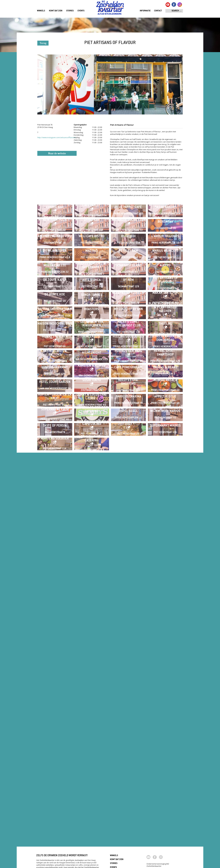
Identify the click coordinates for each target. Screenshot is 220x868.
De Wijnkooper (55, 328)
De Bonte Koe (55, 439)
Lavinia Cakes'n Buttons (55, 585)
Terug (43, 43)
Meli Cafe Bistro (92, 292)
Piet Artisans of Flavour (165, 402)
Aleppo (165, 365)
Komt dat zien (56, 11)
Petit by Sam (128, 328)
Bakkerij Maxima (128, 695)
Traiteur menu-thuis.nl (165, 510)
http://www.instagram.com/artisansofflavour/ (57, 137)
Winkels (41, 11)
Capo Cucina (92, 767)
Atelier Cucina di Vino (55, 292)
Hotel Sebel (128, 732)
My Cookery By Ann (128, 475)
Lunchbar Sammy (55, 622)
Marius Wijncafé (165, 328)
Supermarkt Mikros (165, 769)
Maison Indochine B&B (55, 512)
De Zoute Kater (55, 402)
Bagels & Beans (165, 622)
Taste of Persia (55, 769)
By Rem (128, 402)
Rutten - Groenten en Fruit (55, 695)
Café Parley (92, 217)
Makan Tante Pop (165, 437)
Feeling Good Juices (128, 547)
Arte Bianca (92, 402)
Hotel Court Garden (55, 659)
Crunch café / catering (92, 804)
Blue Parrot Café (128, 218)
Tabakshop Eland (128, 365)
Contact (158, 11)
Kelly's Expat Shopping (128, 659)
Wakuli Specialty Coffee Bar (55, 217)
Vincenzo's (92, 547)
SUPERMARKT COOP (55, 731)
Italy (128, 767)
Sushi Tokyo (92, 657)
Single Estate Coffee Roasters (92, 474)
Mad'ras (92, 328)
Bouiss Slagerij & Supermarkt (92, 365)
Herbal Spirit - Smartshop (165, 585)
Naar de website (57, 154)
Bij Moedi (128, 292)
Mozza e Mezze (55, 365)
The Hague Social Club (128, 253)
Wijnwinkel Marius (165, 732)
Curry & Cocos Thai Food (92, 695)
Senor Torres (92, 439)
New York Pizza (55, 253)
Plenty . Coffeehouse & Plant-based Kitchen (165, 474)
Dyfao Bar (92, 253)
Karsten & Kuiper (92, 620)
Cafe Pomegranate (128, 622)
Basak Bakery (165, 218)
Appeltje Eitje (165, 695)
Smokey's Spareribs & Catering (92, 731)
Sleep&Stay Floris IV (128, 437)
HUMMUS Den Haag (128, 584)
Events (81, 11)
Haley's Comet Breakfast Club (128, 512)
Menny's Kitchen (55, 547)
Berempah (165, 255)
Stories (70, 11)
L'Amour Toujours (165, 292)
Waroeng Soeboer (55, 804)
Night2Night (92, 585)
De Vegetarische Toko (55, 475)
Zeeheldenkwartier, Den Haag (110, 9)
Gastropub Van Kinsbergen (92, 512)
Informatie (145, 11)
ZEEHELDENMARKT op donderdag (165, 549)
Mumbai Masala (165, 657)
